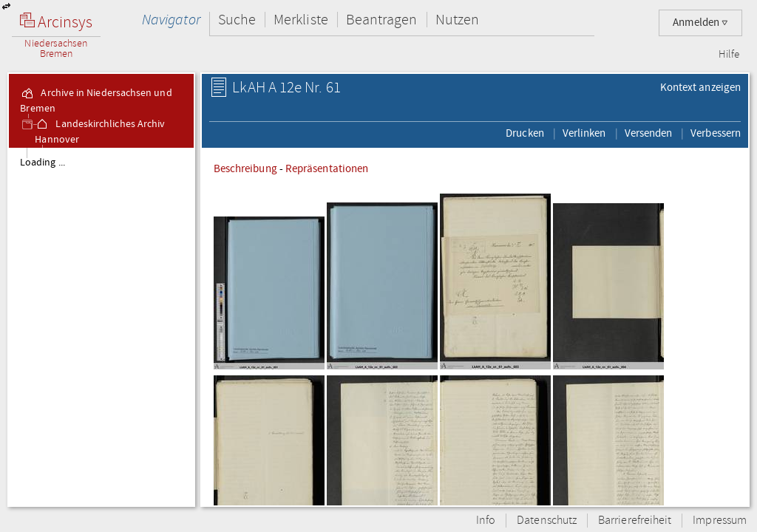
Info (486, 521)
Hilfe (729, 55)
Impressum (720, 521)
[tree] (101, 327)
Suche (237, 20)
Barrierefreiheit (635, 521)
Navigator (171, 20)
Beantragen (382, 20)
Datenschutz (547, 521)
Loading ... (43, 163)
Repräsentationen (327, 168)
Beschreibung (245, 168)
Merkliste (301, 20)
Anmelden (700, 23)
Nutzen (457, 20)
